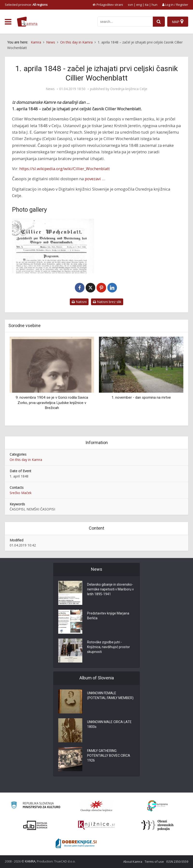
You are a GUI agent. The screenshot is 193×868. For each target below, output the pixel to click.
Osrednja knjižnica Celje (129, 89)
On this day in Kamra (26, 460)
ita (147, 5)
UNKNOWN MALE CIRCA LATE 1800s (109, 724)
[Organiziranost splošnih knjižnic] (96, 806)
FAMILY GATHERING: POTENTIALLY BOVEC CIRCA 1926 (109, 756)
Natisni (79, 302)
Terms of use (154, 862)
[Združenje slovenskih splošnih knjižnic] (96, 825)
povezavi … (95, 179)
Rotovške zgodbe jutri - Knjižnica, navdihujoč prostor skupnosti (109, 647)
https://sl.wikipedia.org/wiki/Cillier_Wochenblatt (64, 169)
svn (130, 5)
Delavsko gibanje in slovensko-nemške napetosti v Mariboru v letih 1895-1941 (110, 589)
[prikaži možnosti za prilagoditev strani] (108, 5)
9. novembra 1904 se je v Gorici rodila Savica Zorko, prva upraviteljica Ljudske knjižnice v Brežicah (52, 403)
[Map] (178, 22)
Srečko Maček (21, 493)
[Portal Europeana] (158, 806)
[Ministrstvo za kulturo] (35, 806)
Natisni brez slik (107, 302)
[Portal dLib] (35, 825)
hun (154, 5)
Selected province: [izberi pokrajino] (26, 5)
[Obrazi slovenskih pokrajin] (158, 825)
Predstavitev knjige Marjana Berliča (108, 616)
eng (139, 5)
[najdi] (159, 22)
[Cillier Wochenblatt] (53, 246)
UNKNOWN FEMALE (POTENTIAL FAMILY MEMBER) (110, 695)
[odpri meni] (8, 22)
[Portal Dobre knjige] (76, 843)
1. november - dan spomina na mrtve (141, 397)
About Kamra (133, 862)
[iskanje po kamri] (125, 22)
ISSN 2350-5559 (177, 862)
